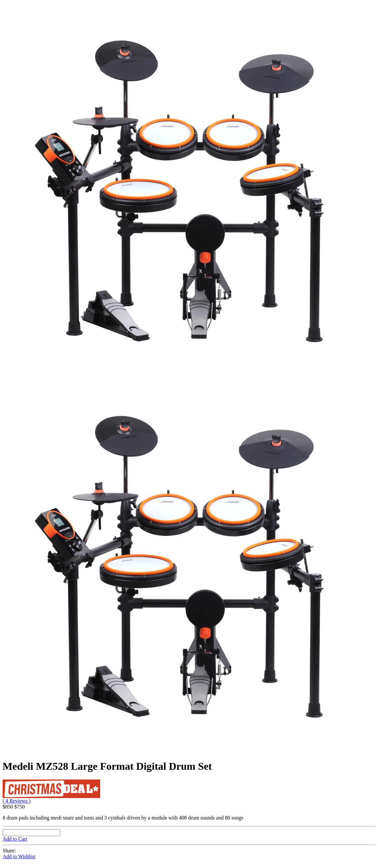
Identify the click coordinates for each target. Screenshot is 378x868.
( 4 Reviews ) (17, 801)
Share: (9, 851)
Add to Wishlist (19, 856)
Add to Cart (15, 839)
